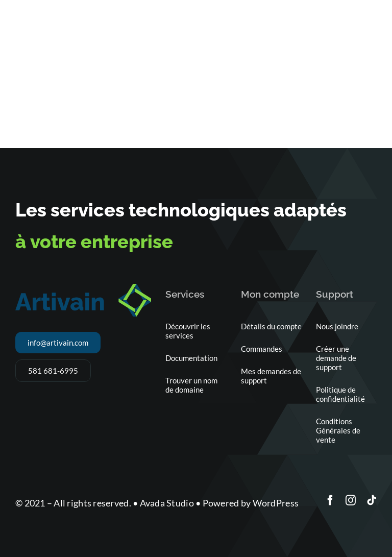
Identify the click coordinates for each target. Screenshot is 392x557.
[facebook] (330, 500)
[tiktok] (372, 500)
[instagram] (351, 500)
